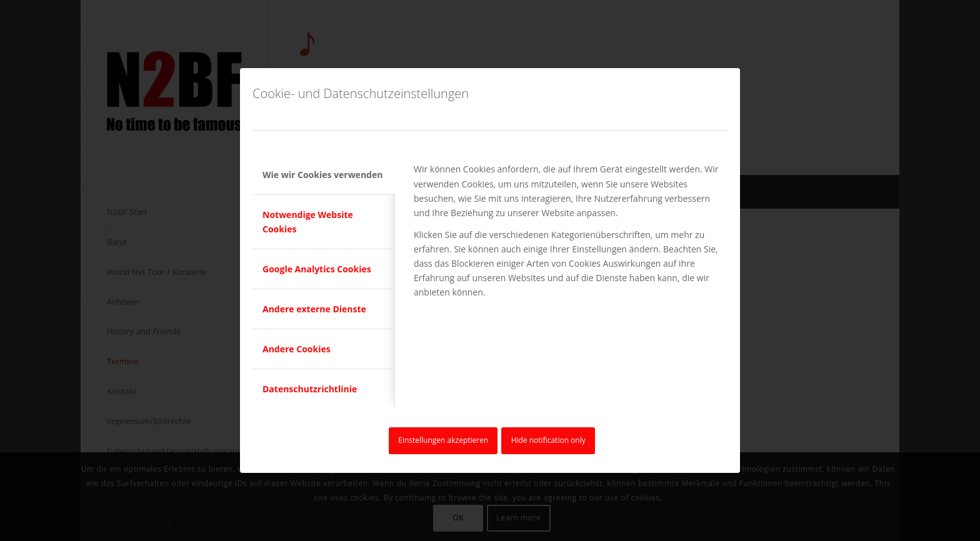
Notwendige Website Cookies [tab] (308, 222)
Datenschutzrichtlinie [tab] (310, 389)
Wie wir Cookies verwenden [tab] (322, 175)
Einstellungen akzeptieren (443, 440)
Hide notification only (548, 440)
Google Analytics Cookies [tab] (317, 269)
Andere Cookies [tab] (297, 349)
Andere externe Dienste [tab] (314, 309)
